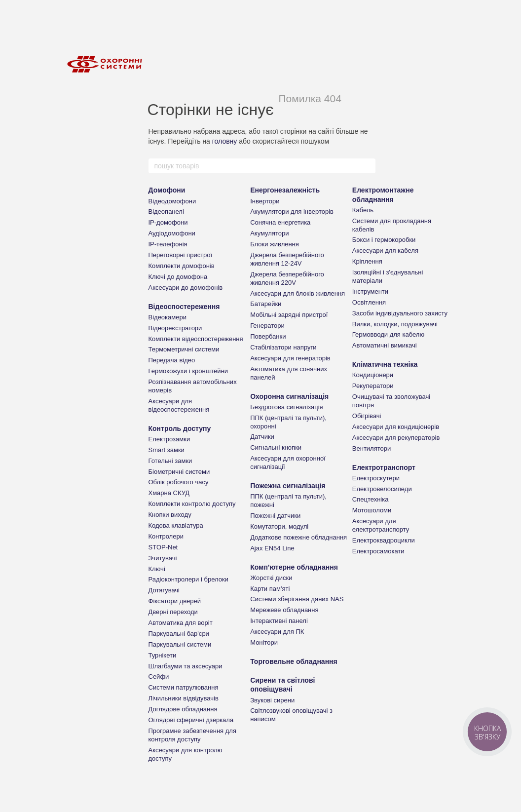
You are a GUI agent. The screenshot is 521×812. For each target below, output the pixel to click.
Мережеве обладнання (284, 610)
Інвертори (265, 201)
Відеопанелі (166, 212)
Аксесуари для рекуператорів (396, 438)
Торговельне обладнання (294, 661)
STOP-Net (163, 547)
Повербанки (268, 336)
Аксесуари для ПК (277, 632)
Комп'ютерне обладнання (294, 567)
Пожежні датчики (275, 516)
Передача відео (172, 360)
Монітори (264, 642)
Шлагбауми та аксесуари (186, 666)
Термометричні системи (184, 349)
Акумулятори (269, 233)
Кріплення (367, 261)
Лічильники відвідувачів (184, 698)
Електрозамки (169, 439)
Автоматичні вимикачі (385, 345)
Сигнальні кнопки (276, 447)
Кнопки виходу (170, 515)
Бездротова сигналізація (287, 407)
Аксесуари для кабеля (385, 251)
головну (225, 141)
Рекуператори (373, 386)
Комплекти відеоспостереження (196, 339)
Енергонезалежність (285, 190)
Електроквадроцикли (384, 540)
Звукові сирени (272, 700)
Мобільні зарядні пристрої (289, 315)
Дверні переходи (173, 612)
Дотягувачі (164, 590)
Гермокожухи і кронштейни (188, 371)
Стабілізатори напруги (283, 347)
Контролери (166, 536)
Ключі (157, 569)
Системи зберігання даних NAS (297, 599)
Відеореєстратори (175, 328)
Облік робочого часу (179, 482)
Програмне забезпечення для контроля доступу (192, 735)
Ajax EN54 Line (272, 548)
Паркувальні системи (180, 644)
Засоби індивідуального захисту (400, 313)
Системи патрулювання (184, 687)
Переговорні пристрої (181, 255)
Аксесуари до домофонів (186, 288)
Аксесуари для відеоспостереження (179, 405)
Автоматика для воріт (181, 623)
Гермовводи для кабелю (388, 334)
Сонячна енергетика (280, 222)
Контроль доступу (180, 428)
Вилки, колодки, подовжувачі (395, 324)
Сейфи (159, 677)
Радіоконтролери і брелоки (188, 579)
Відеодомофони (172, 201)
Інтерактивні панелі (279, 621)
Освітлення (369, 302)
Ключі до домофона (178, 277)
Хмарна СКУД (169, 493)
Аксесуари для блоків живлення (298, 293)
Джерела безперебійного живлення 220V (287, 278)
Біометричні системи (179, 472)
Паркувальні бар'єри (179, 634)
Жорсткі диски (271, 578)
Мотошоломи (372, 510)
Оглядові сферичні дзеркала (191, 720)
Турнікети (163, 655)
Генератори (267, 326)
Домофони (167, 190)
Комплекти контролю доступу (192, 504)
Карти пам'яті (270, 589)
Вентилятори (372, 448)
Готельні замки (170, 461)
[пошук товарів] (368, 166)
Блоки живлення (275, 244)
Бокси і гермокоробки (384, 240)
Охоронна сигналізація (289, 396)
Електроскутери (376, 478)
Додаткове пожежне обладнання (298, 537)
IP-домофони (168, 222)
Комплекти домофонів (182, 266)
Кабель (363, 210)
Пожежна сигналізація (288, 486)
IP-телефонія (168, 244)
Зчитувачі (163, 558)
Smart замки (167, 450)
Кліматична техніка (385, 364)
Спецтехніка (371, 499)
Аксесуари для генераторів (290, 358)
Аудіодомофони (172, 233)
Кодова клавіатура (176, 525)
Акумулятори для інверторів (292, 212)
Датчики (262, 437)
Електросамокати (378, 551)
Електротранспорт (384, 467)
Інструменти (370, 291)
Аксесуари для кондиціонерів (396, 427)
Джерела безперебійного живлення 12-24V (287, 259)
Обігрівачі (367, 416)
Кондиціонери (373, 375)
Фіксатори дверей (175, 601)
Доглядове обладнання (183, 709)
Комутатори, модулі (279, 526)
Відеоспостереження (184, 307)
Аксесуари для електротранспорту (381, 525)
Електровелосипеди (382, 489)
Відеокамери (167, 317)
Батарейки (266, 304)
